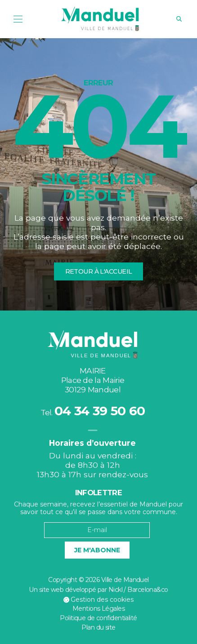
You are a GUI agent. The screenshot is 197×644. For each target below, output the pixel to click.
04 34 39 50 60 (100, 411)
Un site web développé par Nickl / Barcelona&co (98, 590)
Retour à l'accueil (99, 271)
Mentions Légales (98, 608)
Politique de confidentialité (98, 618)
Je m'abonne (97, 550)
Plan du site (98, 627)
